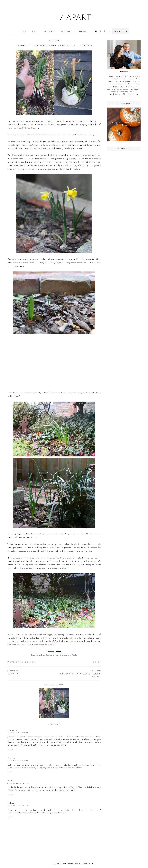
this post (93, 135)
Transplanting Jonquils (42, 655)
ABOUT (35, 31)
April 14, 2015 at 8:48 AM (19, 783)
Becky (10, 781)
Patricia (12, 758)
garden (13, 662)
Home (24, 31)
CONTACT (83, 31)
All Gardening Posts (67, 655)
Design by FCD (74, 864)
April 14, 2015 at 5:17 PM (18, 806)
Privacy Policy (88, 864)
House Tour (66, 31)
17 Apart (74, 18)
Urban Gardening (27, 662)
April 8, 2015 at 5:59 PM (18, 761)
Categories (49, 31)
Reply (10, 750)
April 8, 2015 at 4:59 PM (18, 733)
